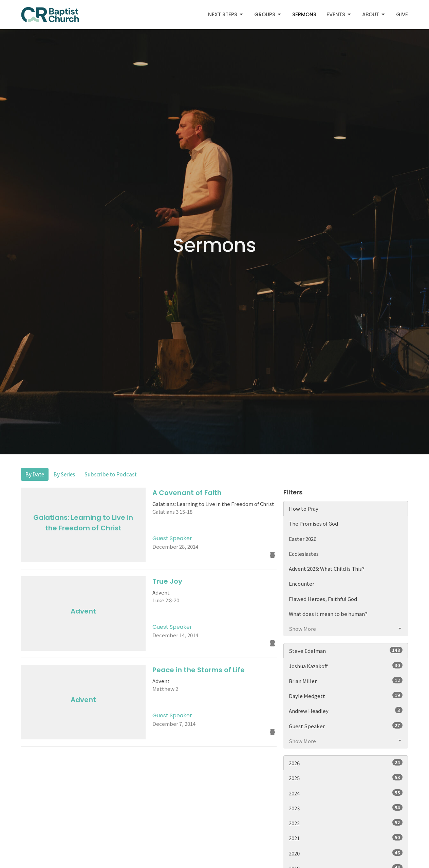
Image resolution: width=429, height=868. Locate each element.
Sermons (304, 14)
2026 (346, 763)
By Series (64, 474)
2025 (346, 778)
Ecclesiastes (304, 554)
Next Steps (226, 14)
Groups (268, 14)
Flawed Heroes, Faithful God (323, 599)
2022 (346, 823)
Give (402, 14)
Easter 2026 (303, 539)
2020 (346, 853)
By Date (35, 474)
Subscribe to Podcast (111, 474)
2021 (346, 838)
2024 (346, 793)
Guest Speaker (346, 726)
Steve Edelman (346, 650)
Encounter (302, 583)
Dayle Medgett (346, 696)
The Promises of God (313, 523)
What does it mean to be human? (328, 614)
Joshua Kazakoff (346, 666)
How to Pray (304, 508)
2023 (346, 808)
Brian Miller (346, 681)
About (374, 14)
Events (339, 14)
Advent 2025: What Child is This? (327, 569)
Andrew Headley (346, 711)
